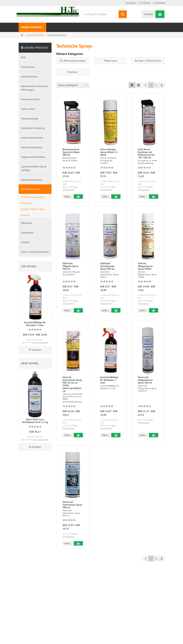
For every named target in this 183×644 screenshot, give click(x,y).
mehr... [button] (68, 196)
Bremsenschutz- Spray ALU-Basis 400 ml (71, 152)
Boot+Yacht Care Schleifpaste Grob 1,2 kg (35, 421)
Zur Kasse (131, 3)
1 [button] (151, 85)
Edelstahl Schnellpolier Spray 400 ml (107, 266)
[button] (162, 85)
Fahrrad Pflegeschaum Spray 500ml (145, 266)
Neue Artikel (30, 363)
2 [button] (156, 85)
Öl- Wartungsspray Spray (73, 61)
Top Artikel (29, 266)
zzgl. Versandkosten (41, 342)
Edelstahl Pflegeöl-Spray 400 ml (70, 266)
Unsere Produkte (32, 27)
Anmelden (160, 3)
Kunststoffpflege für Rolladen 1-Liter (109, 380)
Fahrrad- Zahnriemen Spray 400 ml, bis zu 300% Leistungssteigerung (72, 384)
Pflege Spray (110, 61)
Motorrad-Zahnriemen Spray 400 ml (72, 505)
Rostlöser (73, 72)
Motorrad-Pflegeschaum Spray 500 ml (145, 380)
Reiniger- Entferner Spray (148, 61)
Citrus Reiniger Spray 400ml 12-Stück (109, 152)
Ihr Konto (145, 3)
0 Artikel (149, 14)
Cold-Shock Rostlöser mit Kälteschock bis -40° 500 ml (146, 153)
